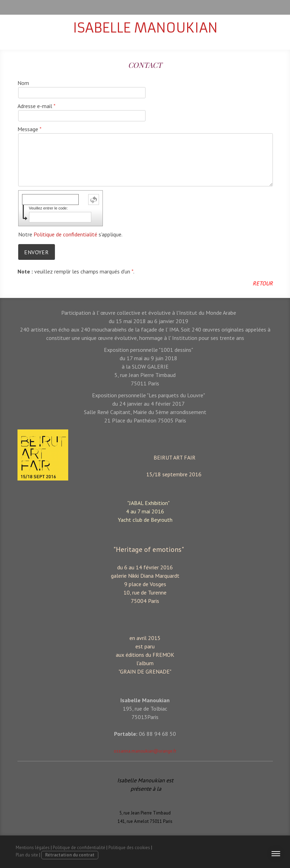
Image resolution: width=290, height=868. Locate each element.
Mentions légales (33, 848)
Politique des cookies (129, 848)
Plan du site (27, 855)
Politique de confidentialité (65, 234)
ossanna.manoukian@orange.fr (145, 751)
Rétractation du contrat (70, 855)
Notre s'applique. (70, 234)
